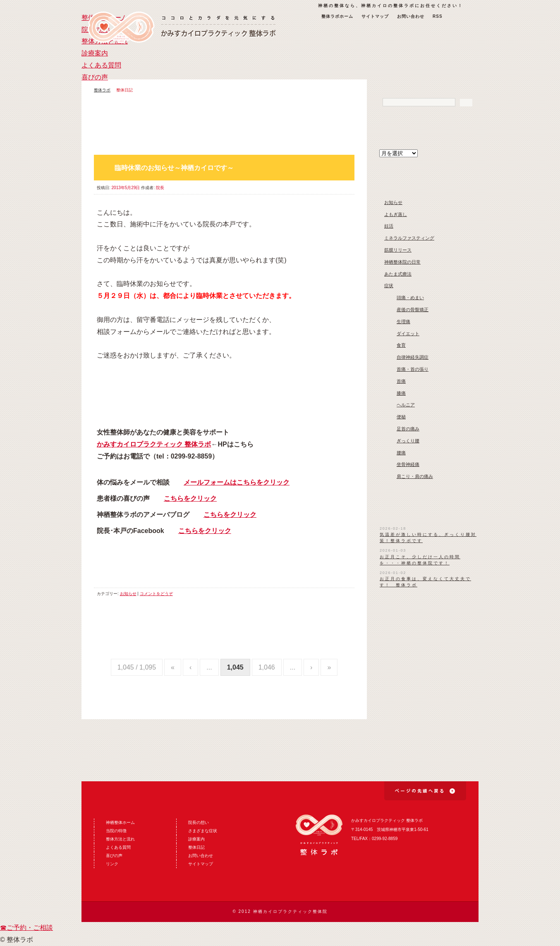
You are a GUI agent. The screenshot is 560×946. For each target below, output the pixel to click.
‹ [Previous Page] (190, 667)
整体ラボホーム (337, 16)
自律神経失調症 (413, 357)
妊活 (389, 226)
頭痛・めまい (410, 298)
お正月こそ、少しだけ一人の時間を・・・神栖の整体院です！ (420, 560)
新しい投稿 (325, 145)
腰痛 (401, 453)
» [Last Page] (329, 667)
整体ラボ (102, 90)
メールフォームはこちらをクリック (237, 482)
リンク (112, 864)
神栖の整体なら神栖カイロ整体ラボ (182, 27)
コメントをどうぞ (156, 594)
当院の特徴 (116, 831)
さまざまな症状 (203, 831)
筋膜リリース (398, 250)
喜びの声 (445, 61)
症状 (389, 286)
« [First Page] (173, 667)
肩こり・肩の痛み (415, 476)
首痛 (401, 381)
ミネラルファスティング (409, 238)
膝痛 (401, 393)
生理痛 (403, 322)
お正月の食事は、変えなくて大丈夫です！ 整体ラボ (425, 582)
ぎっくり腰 (408, 441)
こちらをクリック (190, 498)
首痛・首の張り (413, 369)
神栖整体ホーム (120, 822)
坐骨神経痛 (408, 464)
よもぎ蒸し (396, 214)
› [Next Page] (311, 667)
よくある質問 (379, 61)
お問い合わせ (411, 16)
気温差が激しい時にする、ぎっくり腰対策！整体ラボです (428, 538)
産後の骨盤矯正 (413, 310)
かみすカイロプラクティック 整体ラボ (154, 444)
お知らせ (128, 594)
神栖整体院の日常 (402, 262)
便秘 (401, 417)
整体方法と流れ (247, 61)
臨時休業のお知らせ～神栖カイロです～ (174, 168)
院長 (160, 188)
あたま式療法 (398, 274)
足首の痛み (408, 429)
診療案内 (313, 61)
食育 (401, 345)
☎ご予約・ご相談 (26, 928)
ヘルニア (406, 405)
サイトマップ (375, 16)
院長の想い (181, 61)
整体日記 (196, 847)
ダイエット (408, 334)
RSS (438, 16)
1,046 (267, 667)
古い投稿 (345, 145)
